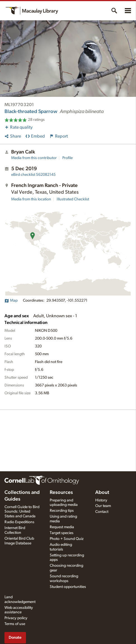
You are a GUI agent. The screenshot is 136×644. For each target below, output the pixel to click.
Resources (61, 492)
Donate (15, 637)
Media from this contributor (34, 158)
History (101, 500)
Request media (62, 527)
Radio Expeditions (19, 522)
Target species (62, 533)
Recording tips (62, 511)
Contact (102, 512)
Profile (67, 158)
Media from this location (31, 199)
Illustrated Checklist (73, 199)
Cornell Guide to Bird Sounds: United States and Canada (22, 512)
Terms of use (15, 624)
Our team (103, 506)
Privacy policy (16, 618)
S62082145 (33, 175)
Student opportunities (68, 587)
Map (11, 301)
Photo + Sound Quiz (67, 539)
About (102, 492)
